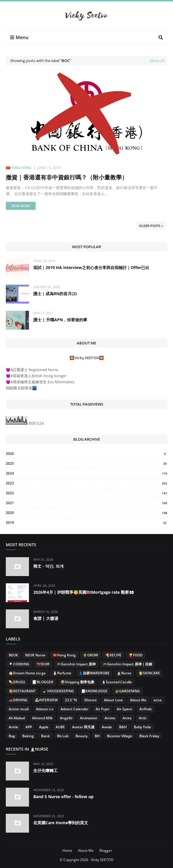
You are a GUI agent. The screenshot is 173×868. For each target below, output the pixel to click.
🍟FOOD (136, 655)
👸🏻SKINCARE (149, 673)
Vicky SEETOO (102, 860)
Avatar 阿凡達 (83, 727)
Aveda (107, 727)
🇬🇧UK (13, 655)
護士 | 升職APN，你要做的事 (60, 320)
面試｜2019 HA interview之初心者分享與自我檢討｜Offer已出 (91, 267)
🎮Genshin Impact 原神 (76, 664)
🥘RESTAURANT (22, 691)
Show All (157, 61)
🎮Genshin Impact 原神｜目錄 (128, 664)
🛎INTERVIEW (46, 700)
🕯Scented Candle (117, 682)
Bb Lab (63, 736)
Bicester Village (120, 736)
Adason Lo (45, 709)
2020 (86, 513)
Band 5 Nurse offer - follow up (63, 797)
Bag (12, 736)
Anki (143, 718)
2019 (86, 523)
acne (158, 700)
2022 (86, 493)
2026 (86, 454)
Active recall (19, 709)
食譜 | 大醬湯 (46, 618)
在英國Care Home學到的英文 (61, 823)
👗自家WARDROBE (94, 673)
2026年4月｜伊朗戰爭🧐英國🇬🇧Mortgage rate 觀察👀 (84, 592)
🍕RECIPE (113, 655)
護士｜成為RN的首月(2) (55, 294)
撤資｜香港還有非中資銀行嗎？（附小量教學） (67, 177)
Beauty (82, 736)
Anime (110, 718)
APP (29, 727)
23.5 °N (71, 700)
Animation (89, 718)
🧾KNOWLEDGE (94, 691)
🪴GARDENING (127, 691)
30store (90, 700)
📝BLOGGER (43, 682)
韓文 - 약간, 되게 (49, 566)
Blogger (106, 850)
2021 (86, 503)
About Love (113, 700)
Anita (127, 718)
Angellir (66, 718)
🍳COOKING (19, 664)
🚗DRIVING (18, 700)
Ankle (13, 727)
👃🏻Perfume (62, 673)
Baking (28, 736)
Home (67, 850)
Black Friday (149, 736)
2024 (86, 473)
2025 (86, 463)
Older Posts (150, 226)
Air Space (124, 709)
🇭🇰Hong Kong (19, 168)
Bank (45, 736)
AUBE (60, 727)
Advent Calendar (74, 709)
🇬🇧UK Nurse (35, 655)
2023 (86, 483)
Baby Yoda (142, 727)
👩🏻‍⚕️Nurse (124, 673)
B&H (123, 727)
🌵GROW (90, 655)
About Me (138, 700)
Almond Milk (42, 718)
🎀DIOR (43, 664)
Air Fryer (103, 709)
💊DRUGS (17, 682)
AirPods (146, 709)
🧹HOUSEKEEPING (58, 691)
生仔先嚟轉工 (45, 770)
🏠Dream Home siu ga (27, 673)
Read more (21, 206)
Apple (44, 727)
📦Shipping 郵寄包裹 (77, 682)
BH (97, 736)
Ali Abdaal (17, 718)
